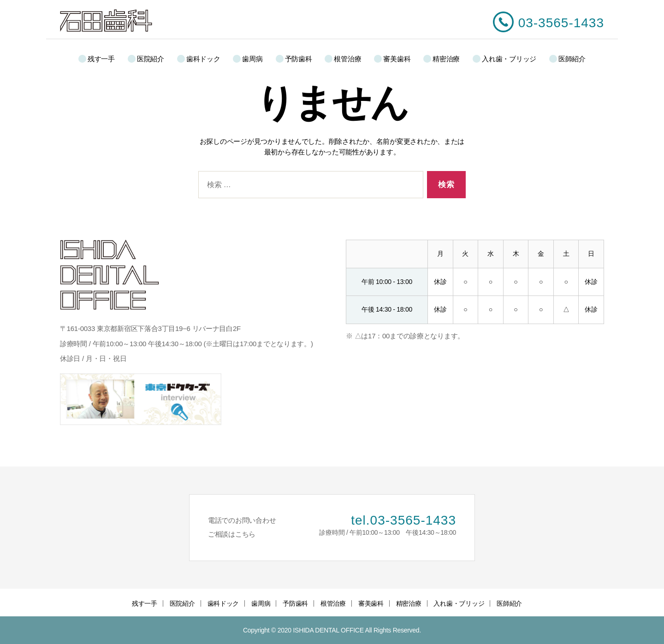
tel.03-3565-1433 (403, 520)
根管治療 (347, 59)
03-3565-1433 (561, 23)
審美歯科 (397, 59)
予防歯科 (299, 59)
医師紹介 (572, 59)
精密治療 (446, 59)
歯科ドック (203, 59)
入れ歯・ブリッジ (509, 59)
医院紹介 (151, 59)
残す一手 (101, 59)
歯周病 (252, 59)
